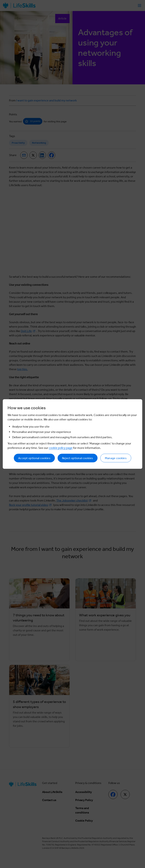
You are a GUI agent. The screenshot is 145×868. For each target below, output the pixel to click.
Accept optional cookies (34, 458)
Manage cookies (116, 458)
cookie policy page (61, 448)
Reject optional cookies (78, 458)
